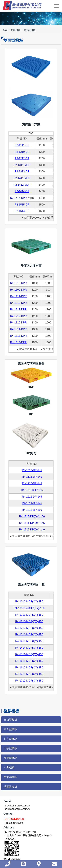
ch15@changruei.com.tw (17, 806)
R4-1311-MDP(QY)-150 (29, 634)
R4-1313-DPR (18, 336)
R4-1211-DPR (18, 309)
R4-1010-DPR (18, 283)
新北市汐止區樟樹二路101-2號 (20, 832)
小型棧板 (9, 767)
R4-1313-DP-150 (32, 510)
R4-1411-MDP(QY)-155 (29, 641)
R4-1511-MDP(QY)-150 (29, 654)
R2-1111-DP (22, 145)
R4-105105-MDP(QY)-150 (29, 608)
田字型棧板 (10, 748)
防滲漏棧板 (10, 777)
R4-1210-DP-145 (32, 483)
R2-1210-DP (22, 152)
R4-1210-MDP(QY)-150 (29, 621)
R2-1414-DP (22, 191)
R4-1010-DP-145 (32, 470)
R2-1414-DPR (18, 198)
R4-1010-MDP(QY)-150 (29, 602)
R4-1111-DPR (18, 296)
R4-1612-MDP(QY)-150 (29, 668)
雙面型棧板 (10, 758)
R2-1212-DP (22, 158)
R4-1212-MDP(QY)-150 (29, 628)
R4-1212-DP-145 (32, 497)
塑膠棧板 (16, 30)
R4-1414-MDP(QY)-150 (29, 648)
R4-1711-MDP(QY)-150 (29, 674)
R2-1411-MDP (22, 178)
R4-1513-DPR (18, 342)
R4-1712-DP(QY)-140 (32, 530)
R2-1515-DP (22, 205)
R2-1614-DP (22, 211)
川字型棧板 (10, 739)
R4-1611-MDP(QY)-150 (29, 661)
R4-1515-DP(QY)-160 (32, 516)
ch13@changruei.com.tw (17, 809)
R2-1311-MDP (22, 165)
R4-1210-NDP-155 (32, 490)
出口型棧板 (10, 720)
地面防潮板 (10, 787)
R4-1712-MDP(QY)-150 (29, 681)
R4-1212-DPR (18, 316)
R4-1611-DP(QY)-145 (32, 523)
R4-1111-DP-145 (32, 477)
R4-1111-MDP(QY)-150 (29, 615)
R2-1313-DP (22, 171)
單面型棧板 (10, 729)
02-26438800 (14, 819)
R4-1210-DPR (18, 303)
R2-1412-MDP (22, 185)
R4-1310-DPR (18, 323)
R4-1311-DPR (18, 329)
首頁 (5, 30)
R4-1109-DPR (18, 290)
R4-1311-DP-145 (32, 503)
